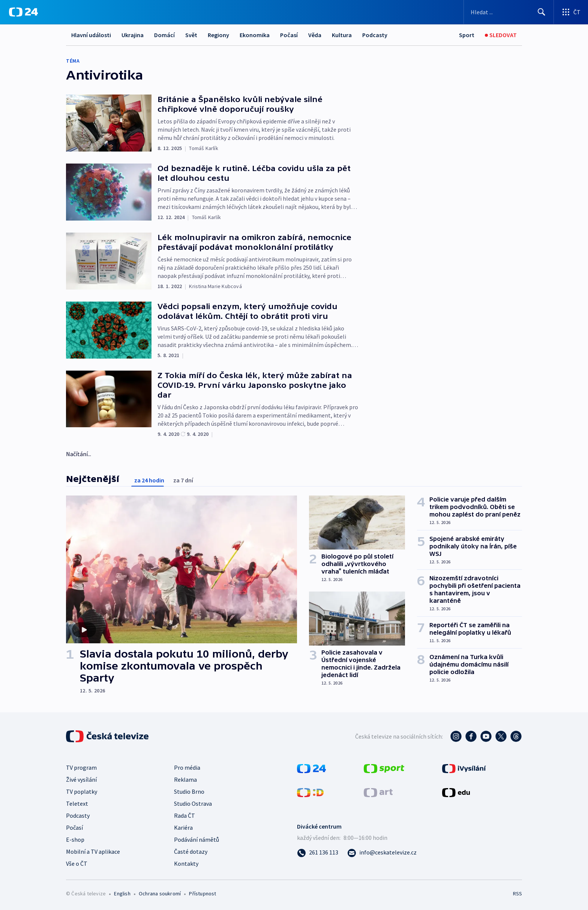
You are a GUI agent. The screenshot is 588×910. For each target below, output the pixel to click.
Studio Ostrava (193, 803)
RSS (517, 893)
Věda (315, 35)
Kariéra (183, 827)
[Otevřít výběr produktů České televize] (571, 12)
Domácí (164, 35)
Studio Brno (189, 791)
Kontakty (186, 863)
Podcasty (375, 35)
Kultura (342, 35)
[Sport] (467, 35)
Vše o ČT (77, 863)
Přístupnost (202, 893)
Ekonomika (255, 35)
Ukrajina (133, 35)
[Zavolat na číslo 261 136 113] (318, 852)
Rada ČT (184, 815)
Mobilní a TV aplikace (93, 851)
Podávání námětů (196, 839)
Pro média (187, 767)
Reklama (185, 779)
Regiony (218, 35)
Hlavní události (91, 35)
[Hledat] (541, 12)
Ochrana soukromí (160, 893)
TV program (81, 767)
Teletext (77, 803)
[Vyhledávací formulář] (509, 12)
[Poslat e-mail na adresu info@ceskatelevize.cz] (382, 852)
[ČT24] (23, 12)
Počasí (289, 35)
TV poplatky (82, 791)
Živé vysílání (81, 779)
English (122, 893)
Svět (191, 35)
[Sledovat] (501, 35)
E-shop (75, 839)
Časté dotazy (191, 851)
